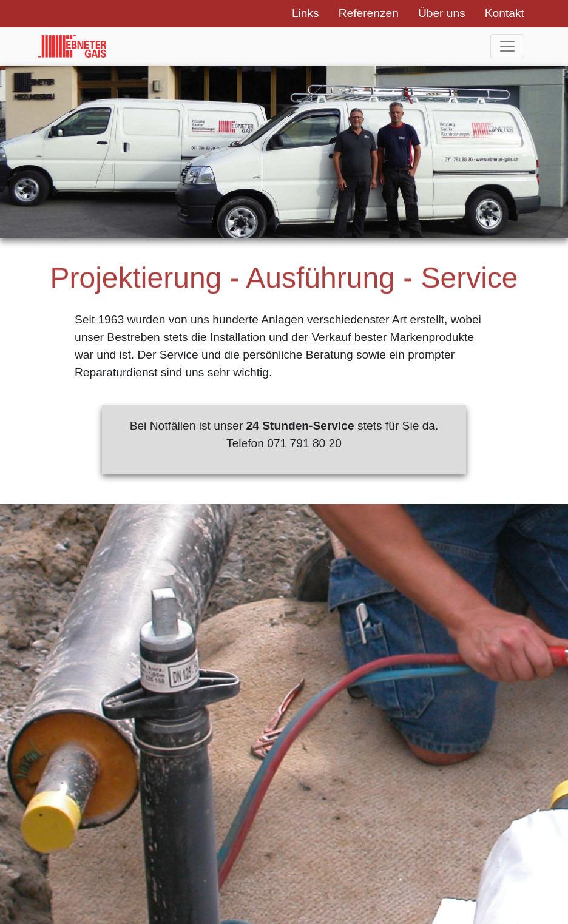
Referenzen (369, 13)
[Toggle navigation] (507, 46)
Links (306, 13)
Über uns (442, 13)
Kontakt (505, 13)
